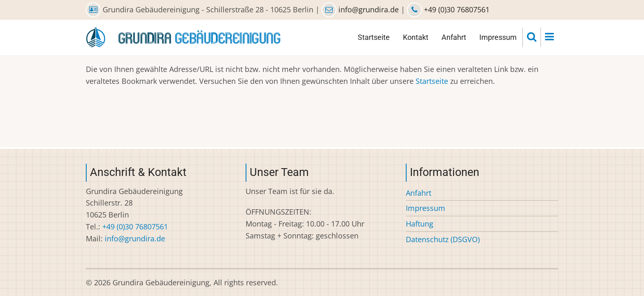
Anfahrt (454, 37)
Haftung (420, 224)
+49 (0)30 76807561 (456, 9)
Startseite (374, 37)
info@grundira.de (369, 9)
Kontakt (416, 37)
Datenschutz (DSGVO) (443, 239)
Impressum (498, 37)
